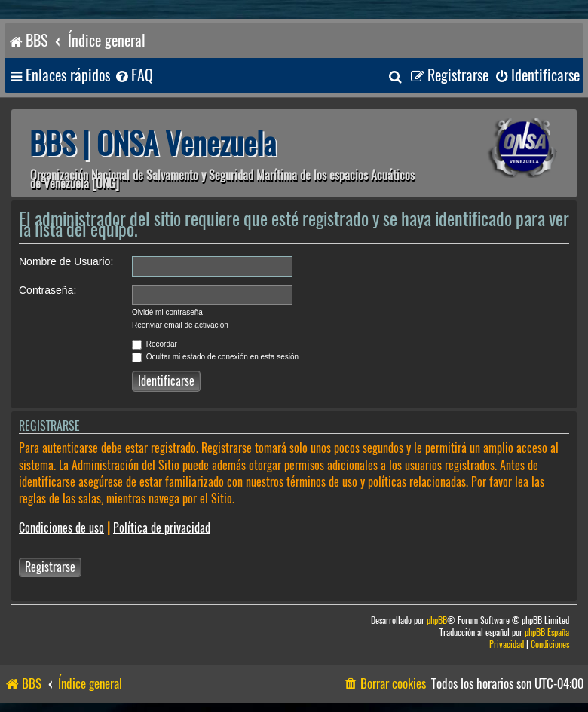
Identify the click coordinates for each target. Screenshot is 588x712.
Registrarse (50, 567)
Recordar (155, 344)
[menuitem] (133, 76)
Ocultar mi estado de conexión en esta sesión (215, 357)
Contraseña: (47, 290)
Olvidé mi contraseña (167, 312)
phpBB (437, 620)
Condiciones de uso (61, 528)
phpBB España (547, 633)
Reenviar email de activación (180, 325)
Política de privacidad (162, 528)
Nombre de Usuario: (66, 261)
